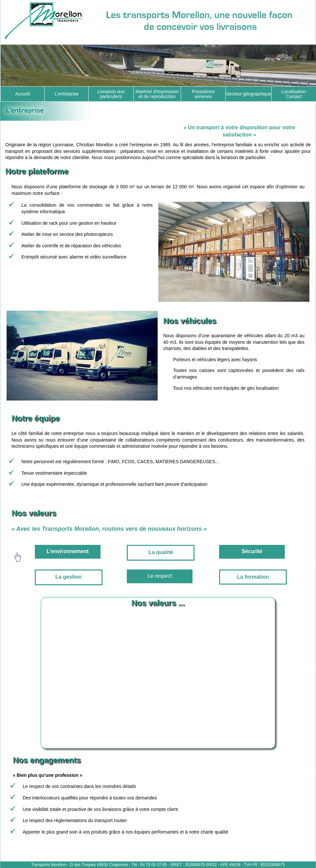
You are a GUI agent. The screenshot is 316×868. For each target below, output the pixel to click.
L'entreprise (67, 94)
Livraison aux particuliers (111, 94)
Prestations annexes (203, 94)
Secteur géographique (249, 94)
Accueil (23, 94)
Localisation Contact (294, 94)
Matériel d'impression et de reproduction (157, 94)
